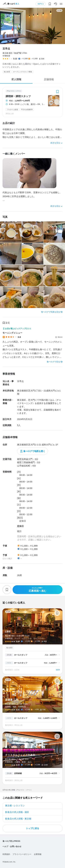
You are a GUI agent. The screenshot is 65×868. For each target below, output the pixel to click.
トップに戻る (32, 828)
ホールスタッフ (21, 655)
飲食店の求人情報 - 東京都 (18, 819)
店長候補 (18, 773)
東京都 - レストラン (15, 806)
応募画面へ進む (38, 590)
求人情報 (16, 79)
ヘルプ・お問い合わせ (12, 846)
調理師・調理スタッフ (18, 96)
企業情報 (38, 854)
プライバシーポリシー (22, 854)
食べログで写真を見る (51, 312)
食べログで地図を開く (34, 451)
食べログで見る (53, 362)
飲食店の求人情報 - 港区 (17, 812)
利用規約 (6, 854)
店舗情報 (49, 79)
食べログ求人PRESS (11, 841)
